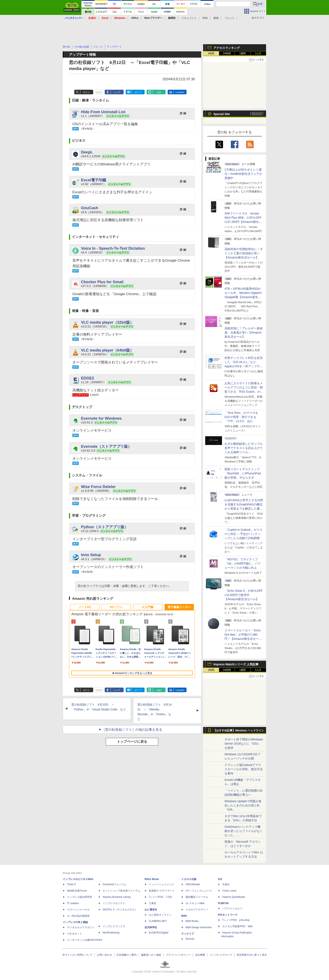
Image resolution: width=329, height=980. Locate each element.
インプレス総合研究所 (80, 897)
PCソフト (116, 607)
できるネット (74, 934)
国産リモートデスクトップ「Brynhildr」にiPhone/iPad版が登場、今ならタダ (243, 473)
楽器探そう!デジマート (162, 891)
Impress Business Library (117, 897)
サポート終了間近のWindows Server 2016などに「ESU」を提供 (244, 744)
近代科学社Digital (159, 933)
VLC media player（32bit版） (107, 322)
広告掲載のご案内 (127, 955)
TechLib (190, 939)
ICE (220, 879)
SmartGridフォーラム (115, 884)
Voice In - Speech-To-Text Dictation (113, 248)
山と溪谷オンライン (160, 915)
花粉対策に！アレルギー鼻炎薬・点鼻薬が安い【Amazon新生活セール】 (244, 332)
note (159, 92)
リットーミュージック (161, 884)
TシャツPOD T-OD (160, 897)
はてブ (138, 92)
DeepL (87, 152)
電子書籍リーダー (179, 607)
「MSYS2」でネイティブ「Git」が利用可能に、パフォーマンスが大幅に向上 (243, 563)
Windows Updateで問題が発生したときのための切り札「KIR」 (243, 805)
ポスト (87, 92)
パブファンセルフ (232, 909)
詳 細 (183, 113)
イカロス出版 (189, 879)
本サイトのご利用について (77, 955)
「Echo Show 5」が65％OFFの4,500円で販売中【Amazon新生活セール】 (244, 595)
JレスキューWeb (195, 903)
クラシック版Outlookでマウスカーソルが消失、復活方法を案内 (244, 769)
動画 (216, 18)
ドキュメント (189, 18)
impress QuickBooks (234, 897)
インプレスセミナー (114, 903)
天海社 (226, 884)
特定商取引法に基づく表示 (252, 955)
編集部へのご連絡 (151, 955)
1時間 (211, 53)
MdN (184, 916)
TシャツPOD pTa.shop (236, 920)
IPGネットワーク (228, 915)
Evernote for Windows (101, 418)
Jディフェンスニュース (199, 891)
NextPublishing (111, 933)
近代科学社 (151, 927)
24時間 (227, 53)
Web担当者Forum (77, 891)
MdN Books (192, 921)
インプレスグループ (221, 955)
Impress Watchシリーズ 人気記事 (236, 664)
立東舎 (153, 903)
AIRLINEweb (193, 884)
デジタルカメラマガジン (81, 927)
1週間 (243, 53)
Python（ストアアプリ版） (104, 527)
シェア (117, 92)
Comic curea (229, 891)
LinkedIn (180, 92)
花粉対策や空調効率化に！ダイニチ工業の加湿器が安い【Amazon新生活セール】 (244, 253)
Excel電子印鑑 (94, 180)
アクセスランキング (227, 48)
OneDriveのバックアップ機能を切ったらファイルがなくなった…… (244, 831)
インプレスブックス (114, 926)
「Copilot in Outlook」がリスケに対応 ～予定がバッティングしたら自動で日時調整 (243, 534)
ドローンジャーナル (78, 910)
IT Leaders (73, 903)
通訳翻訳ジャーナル (197, 897)
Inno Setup (91, 555)
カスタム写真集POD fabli (237, 926)
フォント (230, 18)
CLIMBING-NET (158, 921)
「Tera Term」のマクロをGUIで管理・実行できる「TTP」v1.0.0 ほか (241, 417)
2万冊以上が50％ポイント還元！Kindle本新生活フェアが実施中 (243, 174)
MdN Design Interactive (199, 927)
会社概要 (200, 955)
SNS (205, 18)
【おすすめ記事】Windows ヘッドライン (239, 731)
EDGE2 (87, 378)
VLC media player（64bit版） (107, 350)
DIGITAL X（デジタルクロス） (120, 910)
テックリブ (188, 934)
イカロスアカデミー (197, 910)
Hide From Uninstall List (103, 112)
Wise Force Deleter (98, 487)
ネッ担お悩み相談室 (78, 916)
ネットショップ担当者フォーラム (121, 891)
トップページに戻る (132, 742)
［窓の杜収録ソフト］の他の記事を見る (132, 730)
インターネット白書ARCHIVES (85, 940)
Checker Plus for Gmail (102, 282)
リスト (99, 92)
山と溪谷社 (151, 910)
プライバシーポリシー (178, 955)
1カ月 (258, 53)
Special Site (222, 114)
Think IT (71, 884)
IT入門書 (148, 607)
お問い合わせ (104, 955)
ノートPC (85, 607)
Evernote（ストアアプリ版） (106, 446)
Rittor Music (152, 879)
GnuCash (90, 208)
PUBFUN (223, 903)
